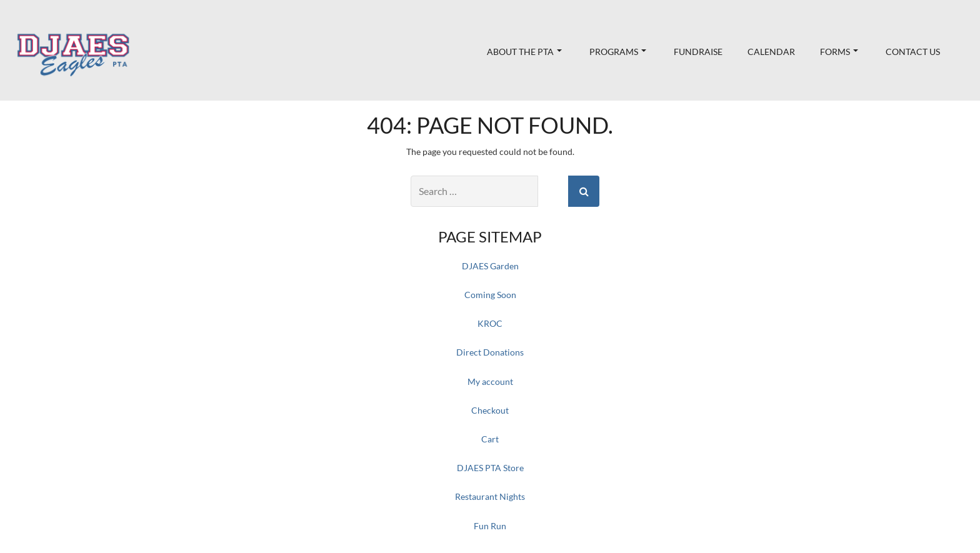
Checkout (490, 410)
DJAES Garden (490, 266)
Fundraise (698, 52)
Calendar (771, 52)
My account (490, 381)
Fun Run (490, 526)
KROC (490, 323)
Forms (839, 52)
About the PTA (524, 52)
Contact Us (913, 52)
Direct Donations (490, 352)
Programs (618, 52)
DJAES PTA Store (490, 468)
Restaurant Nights (490, 496)
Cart (490, 439)
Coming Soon (490, 295)
